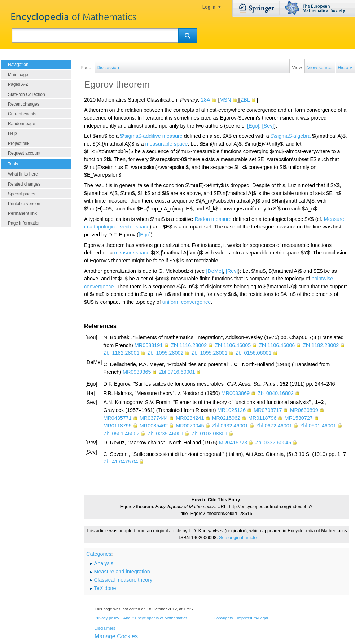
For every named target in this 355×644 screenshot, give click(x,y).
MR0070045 (190, 426)
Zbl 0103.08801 (209, 434)
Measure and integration (122, 572)
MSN (225, 100)
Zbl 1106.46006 (277, 345)
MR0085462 (154, 426)
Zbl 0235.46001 (165, 434)
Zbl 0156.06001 (253, 353)
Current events (22, 114)
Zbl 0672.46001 (274, 426)
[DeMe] (214, 271)
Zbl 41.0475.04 (120, 462)
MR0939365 (137, 372)
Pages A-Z (18, 84)
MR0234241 (190, 418)
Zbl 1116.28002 (189, 345)
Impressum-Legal (253, 618)
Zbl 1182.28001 (121, 353)
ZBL (245, 100)
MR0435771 (117, 418)
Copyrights (223, 618)
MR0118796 (262, 418)
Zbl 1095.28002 (165, 353)
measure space (132, 253)
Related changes (24, 184)
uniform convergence (187, 302)
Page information (24, 223)
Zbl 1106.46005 (233, 345)
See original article (238, 538)
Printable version (24, 204)
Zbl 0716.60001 (177, 372)
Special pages (21, 194)
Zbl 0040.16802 (276, 393)
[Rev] (232, 271)
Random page (21, 124)
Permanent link (22, 213)
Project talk (19, 143)
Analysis (104, 563)
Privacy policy (107, 618)
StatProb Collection (27, 94)
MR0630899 (304, 410)
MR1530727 (298, 418)
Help (12, 133)
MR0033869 (236, 393)
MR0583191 (149, 345)
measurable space (167, 144)
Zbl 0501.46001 (318, 426)
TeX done (105, 588)
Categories (99, 554)
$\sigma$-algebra (291, 136)
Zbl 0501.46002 (121, 434)
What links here (23, 174)
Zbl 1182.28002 (321, 345)
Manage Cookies (116, 636)
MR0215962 (226, 418)
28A (206, 100)
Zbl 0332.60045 (273, 443)
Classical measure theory (123, 580)
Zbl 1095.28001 (209, 353)
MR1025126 (232, 410)
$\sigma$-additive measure (151, 136)
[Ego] (253, 126)
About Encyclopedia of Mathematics (155, 618)
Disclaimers (105, 628)
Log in (209, 7)
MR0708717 (268, 410)
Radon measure (213, 219)
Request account (24, 153)
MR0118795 (117, 426)
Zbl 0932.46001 (230, 426)
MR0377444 (154, 418)
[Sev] (268, 126)
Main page (18, 75)
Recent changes (24, 104)
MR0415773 (233, 443)
